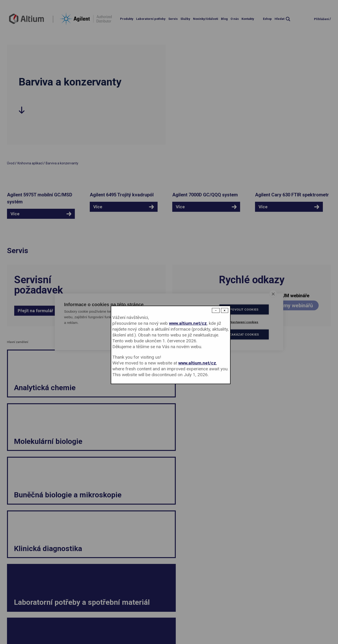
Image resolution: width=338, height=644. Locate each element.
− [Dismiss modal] (216, 310)
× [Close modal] (225, 310)
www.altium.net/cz (188, 323)
